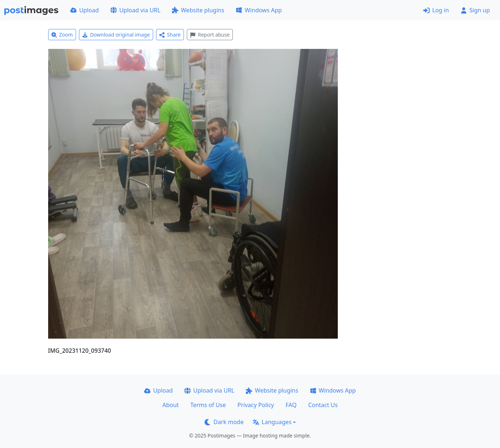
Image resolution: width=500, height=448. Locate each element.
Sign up (475, 10)
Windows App (259, 10)
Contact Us (323, 405)
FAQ (291, 405)
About (170, 405)
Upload (85, 10)
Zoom (62, 35)
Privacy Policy (256, 405)
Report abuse (210, 35)
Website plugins (198, 10)
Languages (272, 422)
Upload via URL (135, 10)
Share (170, 35)
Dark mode (224, 422)
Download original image (116, 35)
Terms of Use (208, 405)
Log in (436, 10)
